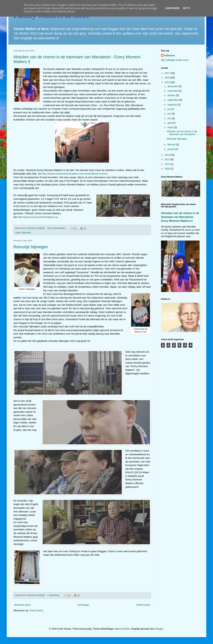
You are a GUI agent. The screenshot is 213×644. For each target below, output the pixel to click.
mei (170, 118)
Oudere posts (143, 605)
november (173, 91)
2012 (168, 164)
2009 (168, 169)
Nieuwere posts (22, 605)
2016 (168, 78)
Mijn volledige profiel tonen (175, 60)
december (173, 86)
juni (170, 114)
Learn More (172, 8)
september (173, 100)
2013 (168, 159)
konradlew (125, 629)
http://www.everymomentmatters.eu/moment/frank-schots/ (75, 174)
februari (172, 144)
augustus (172, 105)
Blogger (159, 629)
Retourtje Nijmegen (31, 247)
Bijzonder (27, 233)
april (170, 123)
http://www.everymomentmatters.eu (38, 217)
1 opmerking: (54, 595)
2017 (168, 73)
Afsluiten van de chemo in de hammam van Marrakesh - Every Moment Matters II (180, 217)
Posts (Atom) (36, 610)
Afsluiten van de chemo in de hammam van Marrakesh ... (182, 133)
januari (171, 149)
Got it (186, 8)
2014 (168, 155)
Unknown (170, 55)
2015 (168, 82)
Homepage (83, 605)
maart (171, 127)
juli (169, 109)
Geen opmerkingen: (57, 228)
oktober (172, 95)
